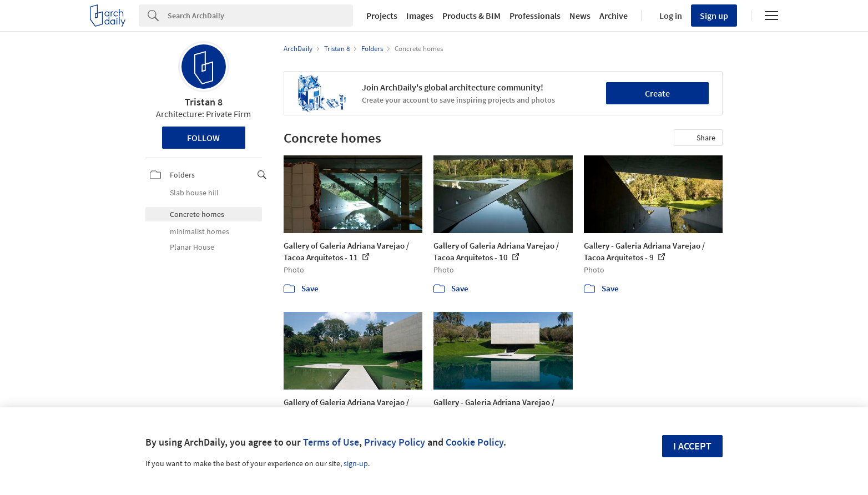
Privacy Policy (395, 442)
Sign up (714, 16)
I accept (692, 446)
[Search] (260, 16)
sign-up (356, 463)
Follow (203, 138)
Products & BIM (471, 16)
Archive (614, 16)
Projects (382, 16)
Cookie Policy (475, 442)
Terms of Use (331, 442)
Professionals (535, 16)
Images (420, 16)
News (580, 16)
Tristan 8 (204, 102)
